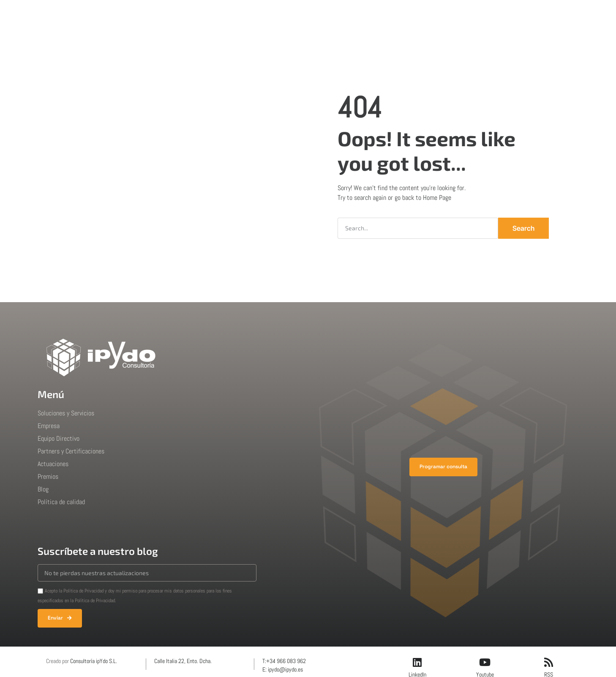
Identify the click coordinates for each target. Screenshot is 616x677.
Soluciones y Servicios (66, 413)
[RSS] (548, 662)
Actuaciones (302, 15)
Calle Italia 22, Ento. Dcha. (183, 661)
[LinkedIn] (417, 662)
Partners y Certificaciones (71, 451)
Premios (347, 15)
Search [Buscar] (523, 228)
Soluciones (212, 15)
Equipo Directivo (59, 438)
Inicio (174, 15)
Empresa (256, 15)
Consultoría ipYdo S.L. (94, 661)
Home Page (437, 198)
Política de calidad (61, 502)
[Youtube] (485, 662)
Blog (380, 15)
